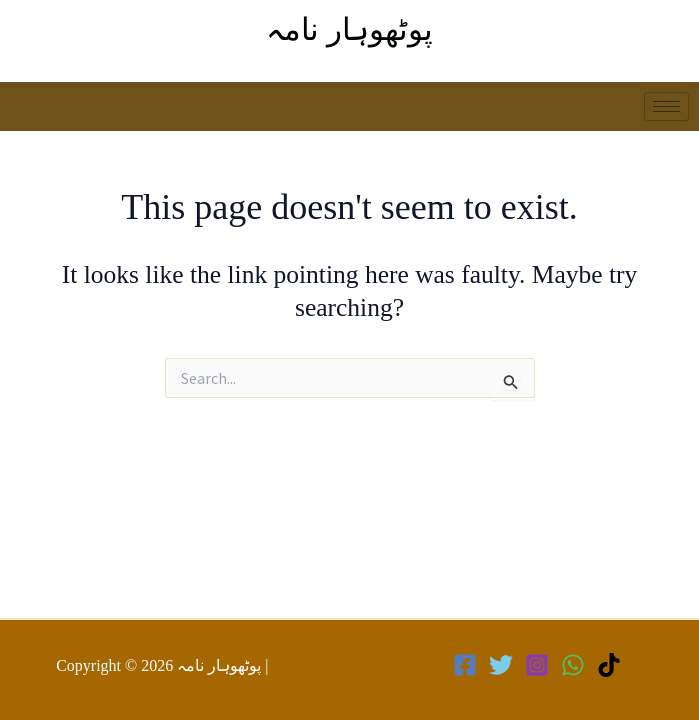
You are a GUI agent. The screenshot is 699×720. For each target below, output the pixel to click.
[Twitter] (501, 665)
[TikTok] (609, 665)
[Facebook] (465, 665)
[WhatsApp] (573, 665)
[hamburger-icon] (666, 106)
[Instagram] (537, 665)
